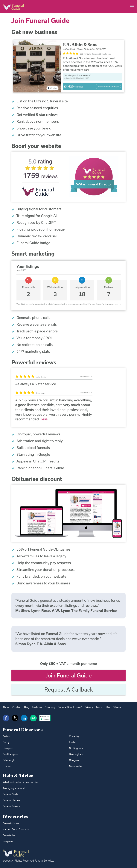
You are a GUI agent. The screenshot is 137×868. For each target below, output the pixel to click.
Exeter (73, 742)
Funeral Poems (11, 806)
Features (37, 707)
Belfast (7, 736)
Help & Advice (18, 776)
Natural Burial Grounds (16, 829)
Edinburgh (9, 760)
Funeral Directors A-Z (70, 707)
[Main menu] (132, 7)
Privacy (89, 707)
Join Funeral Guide (69, 675)
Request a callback (69, 689)
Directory (50, 707)
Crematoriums (11, 823)
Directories (15, 817)
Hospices (8, 841)
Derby (6, 742)
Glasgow (74, 760)
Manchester (76, 766)
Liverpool (8, 748)
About (6, 707)
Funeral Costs (10, 794)
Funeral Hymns (11, 800)
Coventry (74, 736)
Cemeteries (9, 835)
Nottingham (76, 748)
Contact (17, 707)
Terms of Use (103, 707)
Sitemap (118, 707)
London (7, 766)
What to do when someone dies (20, 782)
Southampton (11, 754)
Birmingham (76, 754)
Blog (27, 707)
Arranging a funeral (14, 788)
